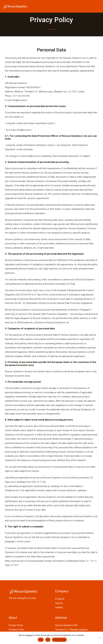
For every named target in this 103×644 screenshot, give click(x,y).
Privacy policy (59, 640)
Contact (59, 607)
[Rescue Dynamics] (15, 6)
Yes (41, 640)
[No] (99, 638)
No (48, 640)
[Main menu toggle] (97, 6)
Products (60, 599)
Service (59, 603)
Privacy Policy (16, 625)
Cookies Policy (16, 630)
